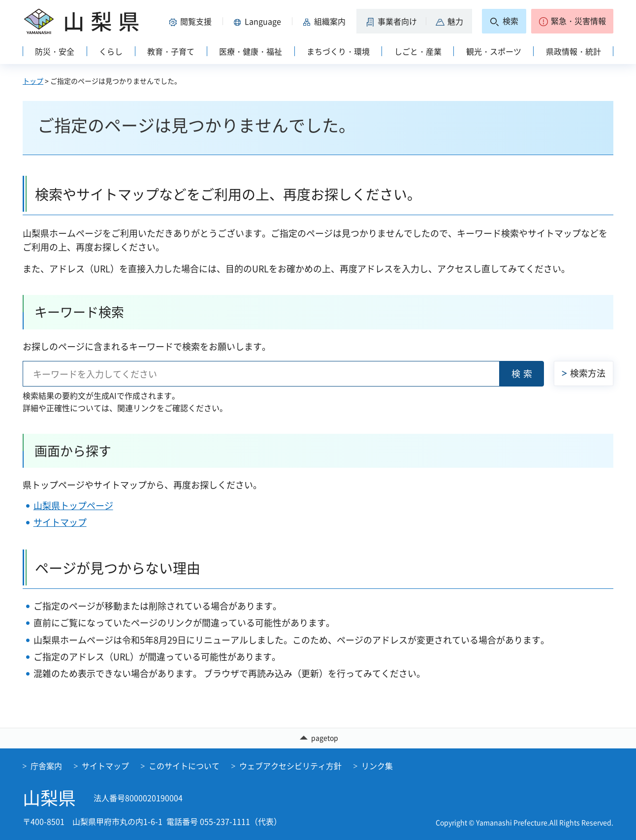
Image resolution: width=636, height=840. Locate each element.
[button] (192, 21)
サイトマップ (60, 522)
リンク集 (377, 766)
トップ (33, 81)
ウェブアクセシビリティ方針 (290, 766)
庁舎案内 (46, 766)
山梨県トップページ (73, 505)
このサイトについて (184, 766)
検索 (523, 373)
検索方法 (588, 373)
